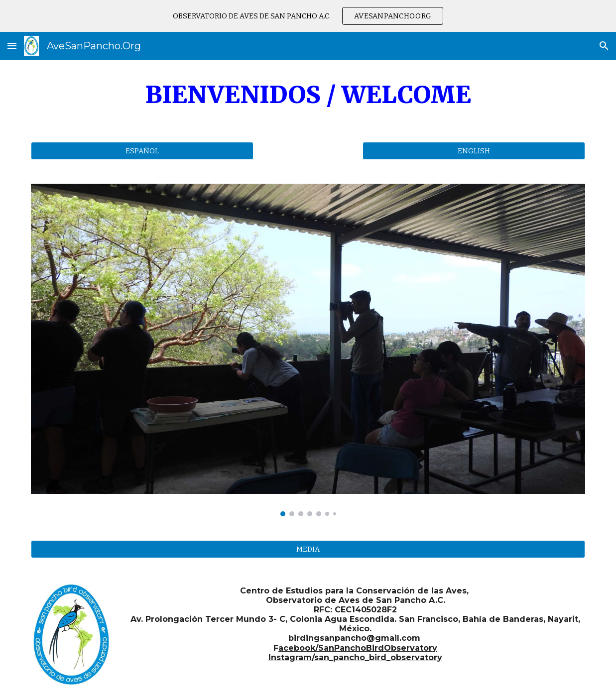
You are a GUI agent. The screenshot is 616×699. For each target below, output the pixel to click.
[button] (12, 46)
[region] (308, 16)
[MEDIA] (308, 549)
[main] (308, 95)
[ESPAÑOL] (142, 151)
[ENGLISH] (474, 151)
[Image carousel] (308, 350)
